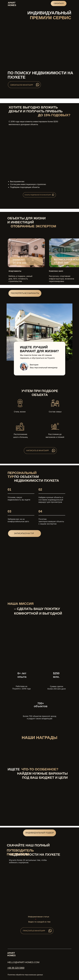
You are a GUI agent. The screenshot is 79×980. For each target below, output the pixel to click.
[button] (25, 293)
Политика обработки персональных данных (25, 975)
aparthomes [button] (12, 4)
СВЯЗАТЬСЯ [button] (59, 3)
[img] (26, 253)
